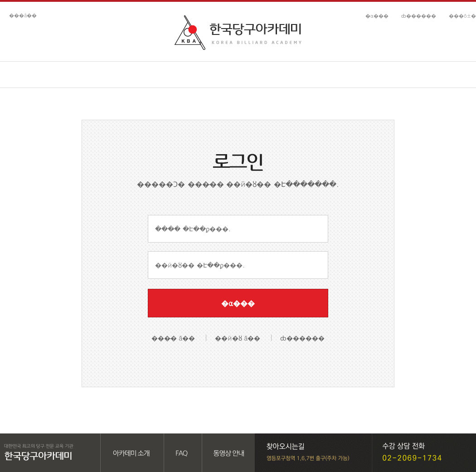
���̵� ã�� (173, 338)
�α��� (377, 16)
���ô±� (462, 16)
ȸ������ (419, 16)
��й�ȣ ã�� (238, 338)
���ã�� (23, 15)
